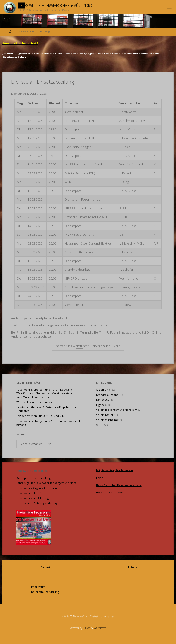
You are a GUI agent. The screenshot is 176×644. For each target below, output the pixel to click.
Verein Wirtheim (106, 420)
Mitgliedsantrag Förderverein (114, 470)
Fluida (86, 628)
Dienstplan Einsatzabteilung (33, 478)
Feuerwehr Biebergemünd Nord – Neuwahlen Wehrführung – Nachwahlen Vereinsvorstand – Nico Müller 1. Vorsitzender (46, 393)
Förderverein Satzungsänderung (37, 503)
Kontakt (45, 567)
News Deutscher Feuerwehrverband (119, 485)
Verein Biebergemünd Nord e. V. (117, 410)
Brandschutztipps (107, 395)
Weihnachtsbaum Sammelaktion (37, 402)
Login (100, 478)
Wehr (99, 425)
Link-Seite (131, 567)
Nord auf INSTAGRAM (110, 492)
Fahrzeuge (103, 400)
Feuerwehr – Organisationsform (37, 488)
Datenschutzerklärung (45, 592)
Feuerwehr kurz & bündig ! (33, 498)
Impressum (38, 587)
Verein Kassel (104, 415)
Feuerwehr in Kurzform (31, 493)
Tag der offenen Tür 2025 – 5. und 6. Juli (41, 416)
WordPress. (100, 628)
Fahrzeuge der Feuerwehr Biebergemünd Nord (46, 483)
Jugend (100, 405)
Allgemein (102, 390)
